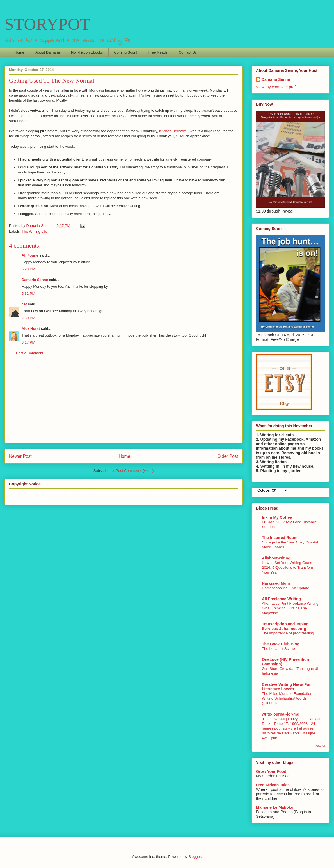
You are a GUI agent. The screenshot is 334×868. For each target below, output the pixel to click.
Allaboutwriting (276, 558)
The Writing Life (34, 231)
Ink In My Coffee (277, 517)
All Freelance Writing (281, 599)
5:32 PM (28, 293)
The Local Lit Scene (278, 649)
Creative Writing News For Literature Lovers (286, 687)
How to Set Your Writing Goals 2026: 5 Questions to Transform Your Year (288, 568)
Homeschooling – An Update (286, 588)
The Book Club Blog (281, 644)
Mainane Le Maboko (275, 807)
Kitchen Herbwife (173, 131)
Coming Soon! (125, 52)
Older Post (228, 456)
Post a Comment (30, 353)
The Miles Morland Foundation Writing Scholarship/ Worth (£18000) (287, 698)
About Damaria (48, 52)
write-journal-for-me (280, 714)
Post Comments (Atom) (135, 471)
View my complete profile (278, 87)
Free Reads (158, 52)
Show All (319, 746)
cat (24, 304)
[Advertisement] (123, 404)
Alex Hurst (31, 329)
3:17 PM (28, 342)
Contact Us (188, 52)
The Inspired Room (280, 538)
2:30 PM (28, 318)
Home (20, 52)
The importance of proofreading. (288, 633)
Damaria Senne (35, 280)
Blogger (195, 857)
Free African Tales (273, 785)
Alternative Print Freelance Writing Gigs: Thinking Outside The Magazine (290, 608)
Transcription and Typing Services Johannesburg (285, 626)
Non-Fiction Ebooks (87, 52)
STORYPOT (47, 24)
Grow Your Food (271, 771)
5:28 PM (28, 269)
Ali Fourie (30, 255)
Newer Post (20, 456)
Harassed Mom (276, 583)
